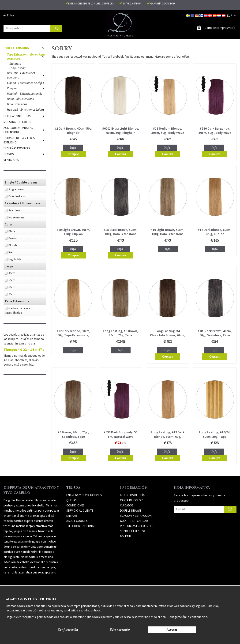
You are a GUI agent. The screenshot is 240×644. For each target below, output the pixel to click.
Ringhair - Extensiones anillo (25, 94)
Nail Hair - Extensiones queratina (26, 75)
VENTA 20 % (11, 160)
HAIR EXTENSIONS (25, 48)
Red (11, 252)
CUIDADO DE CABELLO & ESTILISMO (25, 140)
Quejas (71, 500)
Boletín (126, 536)
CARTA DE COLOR (131, 500)
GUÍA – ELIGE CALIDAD (134, 521)
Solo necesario (120, 630)
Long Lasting (17, 68)
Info (73, 148)
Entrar (9, 15)
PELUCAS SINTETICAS (25, 116)
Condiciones (75, 505)
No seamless (16, 217)
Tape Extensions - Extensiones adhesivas (26, 57)
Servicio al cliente (80, 511)
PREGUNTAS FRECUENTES (137, 526)
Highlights (15, 259)
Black (12, 231)
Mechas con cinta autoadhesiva (18, 311)
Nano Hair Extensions (20, 99)
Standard (15, 64)
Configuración (68, 630)
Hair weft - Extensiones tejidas (26, 110)
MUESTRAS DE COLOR (17, 122)
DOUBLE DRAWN (130, 511)
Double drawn (17, 196)
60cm (12, 287)
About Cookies (77, 521)
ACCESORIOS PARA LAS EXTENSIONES (25, 130)
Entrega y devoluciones (84, 495)
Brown (13, 238)
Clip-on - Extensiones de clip (26, 83)
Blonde (13, 245)
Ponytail (26, 88)
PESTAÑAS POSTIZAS (17, 148)
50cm (12, 280)
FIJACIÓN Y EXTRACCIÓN (136, 516)
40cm (12, 273)
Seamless (14, 210)
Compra (73, 154)
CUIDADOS (127, 505)
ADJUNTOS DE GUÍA (132, 495)
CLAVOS (25, 154)
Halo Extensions (17, 104)
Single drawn (17, 189)
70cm (12, 294)
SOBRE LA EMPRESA (133, 531)
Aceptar (172, 630)
